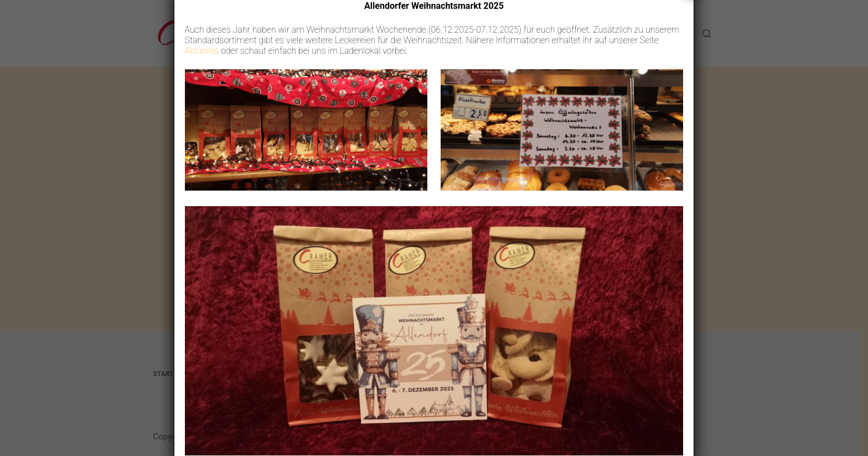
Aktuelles (202, 67)
